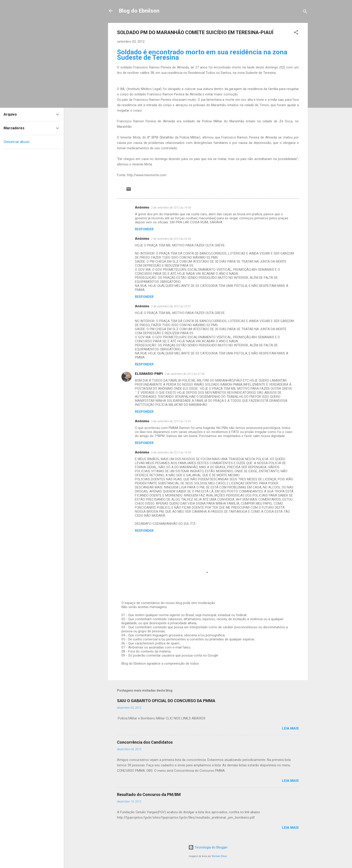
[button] (296, 33)
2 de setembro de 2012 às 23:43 (171, 239)
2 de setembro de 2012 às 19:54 (171, 208)
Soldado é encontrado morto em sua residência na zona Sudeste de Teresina (202, 55)
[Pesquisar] (305, 12)
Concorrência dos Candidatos (145, 742)
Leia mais (290, 728)
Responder (144, 229)
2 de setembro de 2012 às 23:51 (171, 306)
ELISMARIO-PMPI (149, 374)
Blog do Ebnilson (139, 11)
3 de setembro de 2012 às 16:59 (171, 452)
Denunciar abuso (17, 142)
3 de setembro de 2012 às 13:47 (171, 421)
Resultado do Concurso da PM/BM (149, 794)
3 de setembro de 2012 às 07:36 (185, 374)
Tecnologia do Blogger (208, 847)
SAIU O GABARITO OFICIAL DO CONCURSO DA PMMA (166, 701)
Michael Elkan (219, 856)
